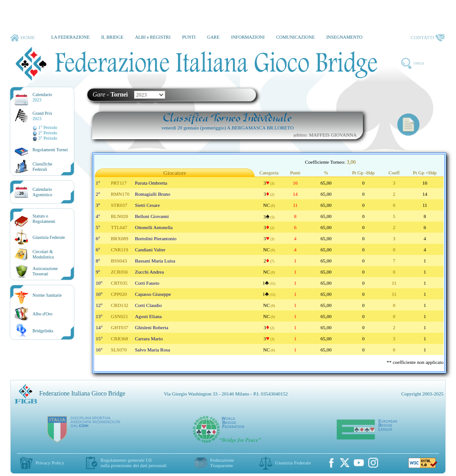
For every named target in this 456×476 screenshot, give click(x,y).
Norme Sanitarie (47, 295)
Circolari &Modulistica (43, 254)
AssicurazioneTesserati (45, 271)
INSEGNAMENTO (344, 37)
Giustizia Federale (49, 237)
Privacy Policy (50, 463)
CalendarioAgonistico (42, 192)
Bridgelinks (43, 331)
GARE (213, 37)
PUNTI (189, 37)
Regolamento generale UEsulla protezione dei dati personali (134, 463)
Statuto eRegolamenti (44, 219)
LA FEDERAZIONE (70, 37)
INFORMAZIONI (248, 37)
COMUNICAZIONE (295, 37)
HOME (22, 38)
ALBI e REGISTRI (153, 37)
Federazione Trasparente (222, 463)
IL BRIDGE (112, 37)
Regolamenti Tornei (50, 150)
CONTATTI (427, 38)
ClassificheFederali (42, 167)
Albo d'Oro (43, 314)
